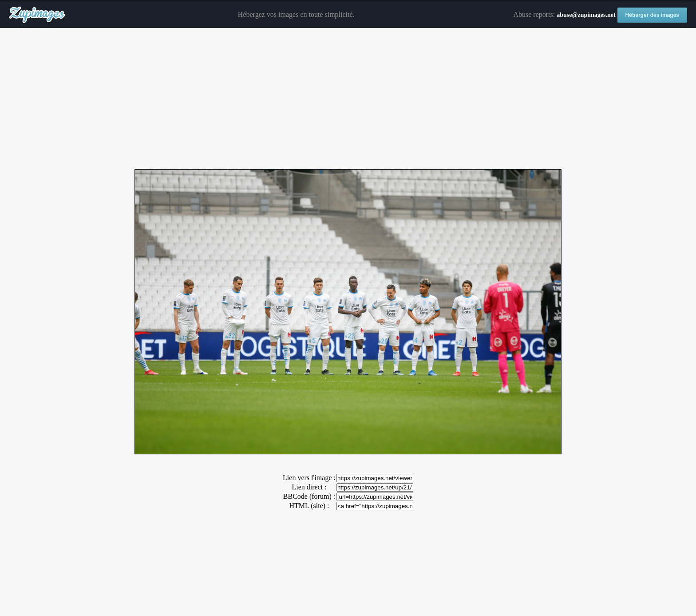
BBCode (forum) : (309, 496)
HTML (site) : (309, 506)
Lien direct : (309, 487)
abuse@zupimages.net (586, 15)
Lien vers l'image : (309, 478)
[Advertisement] (348, 99)
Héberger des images (652, 15)
